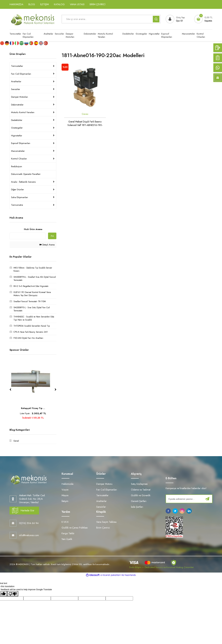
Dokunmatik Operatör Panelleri (26, 174)
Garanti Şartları (139, 501)
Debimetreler (17, 105)
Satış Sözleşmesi (139, 484)
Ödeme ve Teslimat (141, 490)
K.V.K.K (65, 522)
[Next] (55, 390)
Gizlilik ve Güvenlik (141, 495)
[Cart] (203, 19)
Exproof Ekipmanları (21, 143)
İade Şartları (137, 507)
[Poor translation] (13, 594)
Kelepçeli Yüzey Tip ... (33, 408)
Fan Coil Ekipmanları (21, 74)
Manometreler (18, 151)
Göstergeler (17, 128)
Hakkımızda (67, 484)
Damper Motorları (20, 97)
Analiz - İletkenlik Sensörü (23, 182)
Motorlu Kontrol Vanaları (23, 112)
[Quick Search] (27, 236)
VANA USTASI (77, 4)
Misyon (65, 495)
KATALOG (59, 4)
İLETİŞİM (44, 4)
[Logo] (33, 19)
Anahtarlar (16, 81)
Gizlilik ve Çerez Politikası (75, 528)
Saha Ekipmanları (20, 197)
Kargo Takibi (68, 533)
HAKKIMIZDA (16, 4)
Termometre (17, 205)
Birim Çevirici (103, 528)
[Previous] (10, 390)
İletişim (65, 501)
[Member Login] (175, 19)
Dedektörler (17, 120)
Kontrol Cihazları (19, 159)
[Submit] (207, 499)
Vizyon (65, 490)
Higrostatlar (17, 136)
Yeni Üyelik (67, 539)
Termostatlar (17, 66)
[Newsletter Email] (189, 499)
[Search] (111, 19)
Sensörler (16, 89)
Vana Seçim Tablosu (106, 522)
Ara (52, 236)
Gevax (85, 114)
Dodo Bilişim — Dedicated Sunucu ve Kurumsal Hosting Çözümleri (161, 567)
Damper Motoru (104, 484)
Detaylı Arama (47, 245)
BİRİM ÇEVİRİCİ (97, 4)
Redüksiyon (17, 166)
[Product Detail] (65, 67)
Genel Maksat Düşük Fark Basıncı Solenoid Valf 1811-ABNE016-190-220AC (85, 123)
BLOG (32, 4)
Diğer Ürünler (17, 189)
